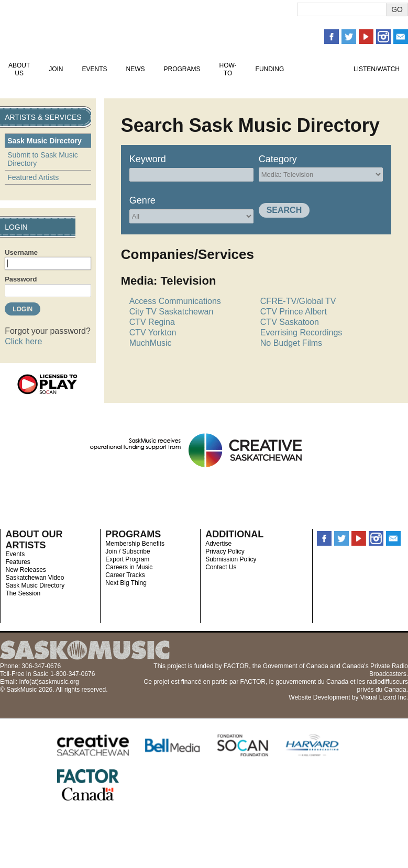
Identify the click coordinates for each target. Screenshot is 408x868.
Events (94, 69)
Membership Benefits (135, 544)
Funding (270, 69)
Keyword (148, 159)
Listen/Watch (377, 69)
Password (21, 279)
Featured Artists (33, 177)
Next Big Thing (126, 583)
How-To (228, 69)
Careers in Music (129, 567)
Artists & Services (318, 69)
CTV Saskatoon (290, 322)
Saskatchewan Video (35, 578)
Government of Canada (296, 666)
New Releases (25, 570)
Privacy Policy (225, 551)
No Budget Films (291, 343)
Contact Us (221, 567)
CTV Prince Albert (294, 312)
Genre (142, 200)
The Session (23, 593)
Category (278, 159)
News (135, 69)
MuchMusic (151, 343)
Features (18, 562)
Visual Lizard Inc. (384, 697)
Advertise (218, 544)
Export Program (127, 559)
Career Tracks (125, 575)
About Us (19, 69)
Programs (182, 69)
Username (21, 252)
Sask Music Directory (45, 141)
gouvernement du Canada (312, 682)
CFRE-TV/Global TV (298, 301)
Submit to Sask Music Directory (43, 159)
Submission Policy (231, 559)
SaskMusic (65, 27)
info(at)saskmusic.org (49, 682)
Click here (23, 341)
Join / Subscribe (128, 551)
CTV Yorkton (153, 332)
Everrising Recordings (301, 332)
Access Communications (175, 301)
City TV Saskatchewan (172, 312)
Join (56, 69)
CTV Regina (152, 322)
